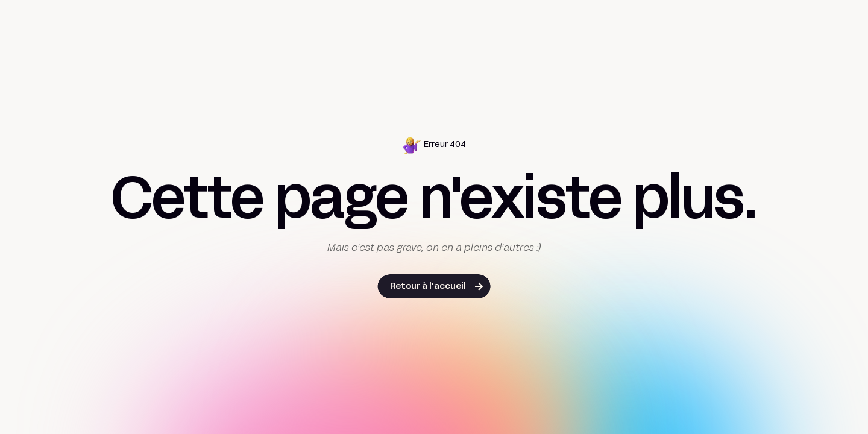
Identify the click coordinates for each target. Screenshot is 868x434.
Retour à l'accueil (428, 287)
